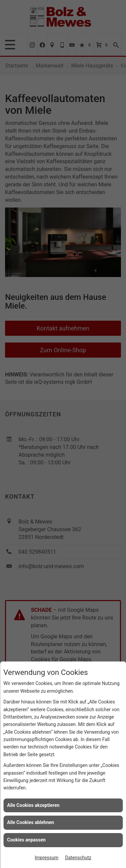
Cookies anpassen (26, 840)
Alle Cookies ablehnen (31, 822)
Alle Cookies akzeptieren (33, 805)
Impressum (46, 858)
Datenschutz (78, 858)
